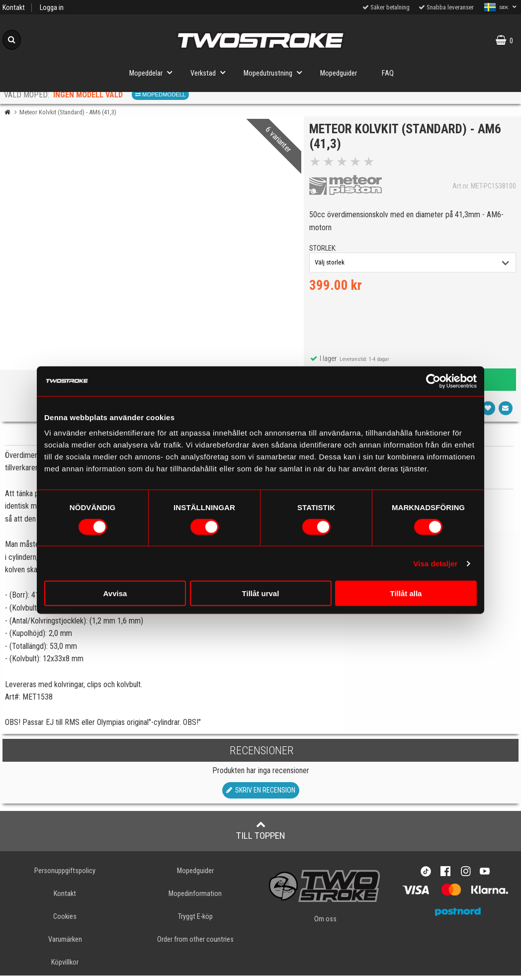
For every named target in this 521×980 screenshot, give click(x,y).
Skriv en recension (261, 795)
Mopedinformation (195, 898)
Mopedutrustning (276, 72)
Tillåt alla (406, 593)
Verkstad (211, 72)
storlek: (325, 250)
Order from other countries (195, 944)
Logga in (52, 8)
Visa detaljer (435, 563)
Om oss (325, 924)
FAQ (388, 73)
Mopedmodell (160, 94)
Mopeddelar (154, 72)
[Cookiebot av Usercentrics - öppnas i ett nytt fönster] (433, 381)
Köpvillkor (65, 967)
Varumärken (65, 944)
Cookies (65, 921)
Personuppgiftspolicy (65, 875)
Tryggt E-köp (195, 921)
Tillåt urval (261, 593)
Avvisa (115, 593)
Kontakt (14, 8)
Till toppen (261, 835)
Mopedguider (339, 73)
